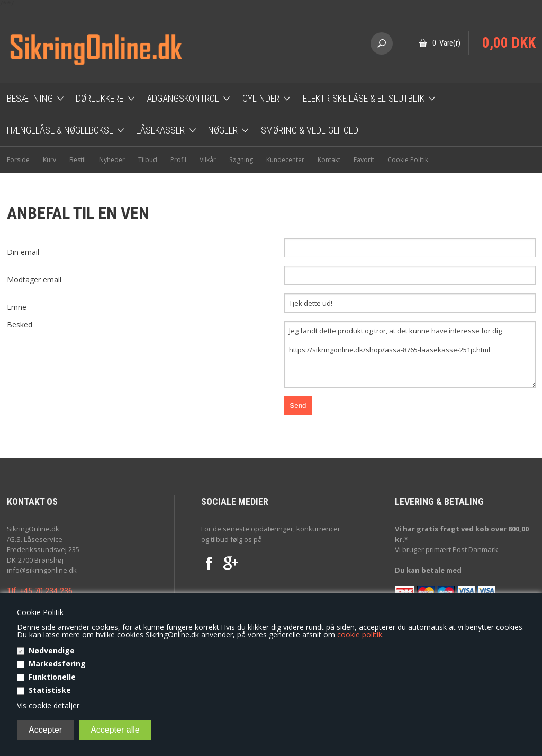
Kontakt (329, 160)
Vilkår (208, 160)
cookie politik (360, 634)
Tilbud (148, 160)
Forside (18, 160)
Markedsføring (57, 664)
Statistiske (50, 690)
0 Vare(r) (446, 43)
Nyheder (112, 160)
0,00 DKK (509, 43)
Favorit (364, 160)
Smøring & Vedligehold (310, 130)
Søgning (241, 160)
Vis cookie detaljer (48, 705)
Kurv (49, 160)
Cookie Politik (408, 160)
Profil (178, 160)
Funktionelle (52, 677)
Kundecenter (285, 160)
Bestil (78, 160)
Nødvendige (52, 650)
